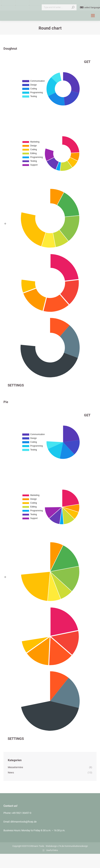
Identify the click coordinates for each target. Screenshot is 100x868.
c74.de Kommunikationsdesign (73, 846)
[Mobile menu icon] (93, 16)
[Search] (59, 7)
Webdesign (51, 846)
